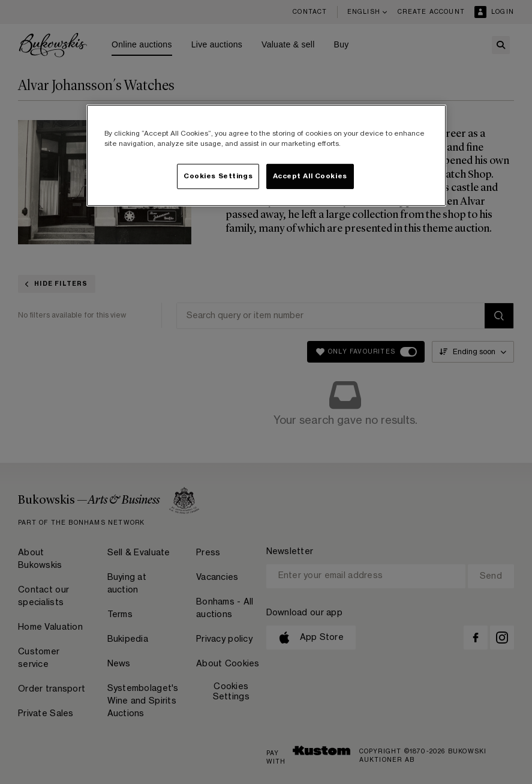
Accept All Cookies (310, 176)
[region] (266, 155)
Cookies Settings (218, 176)
